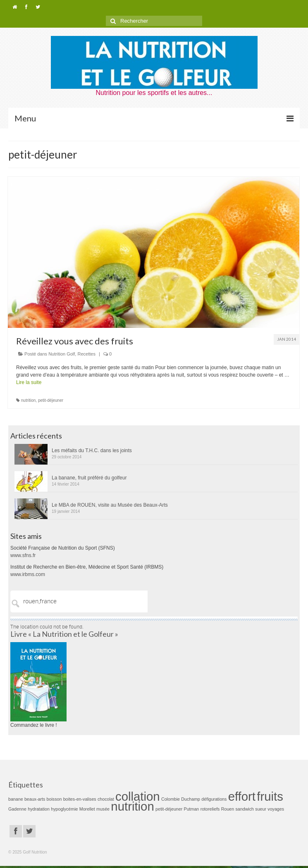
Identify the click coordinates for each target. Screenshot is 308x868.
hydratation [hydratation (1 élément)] (39, 809)
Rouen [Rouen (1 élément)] (228, 809)
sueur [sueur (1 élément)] (261, 809)
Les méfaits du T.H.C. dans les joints (92, 451)
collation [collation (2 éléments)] (138, 796)
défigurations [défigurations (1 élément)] (214, 799)
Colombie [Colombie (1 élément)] (171, 799)
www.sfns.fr (23, 555)
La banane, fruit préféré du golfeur (89, 478)
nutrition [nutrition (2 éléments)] (132, 806)
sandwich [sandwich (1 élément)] (245, 809)
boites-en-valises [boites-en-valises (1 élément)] (80, 799)
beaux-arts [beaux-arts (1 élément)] (35, 799)
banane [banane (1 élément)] (16, 799)
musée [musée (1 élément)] (103, 809)
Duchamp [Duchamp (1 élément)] (191, 799)
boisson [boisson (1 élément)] (54, 799)
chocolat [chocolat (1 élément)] (106, 799)
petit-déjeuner (51, 400)
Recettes (86, 354)
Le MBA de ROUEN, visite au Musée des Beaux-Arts (110, 505)
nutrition (29, 400)
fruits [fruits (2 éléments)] (270, 796)
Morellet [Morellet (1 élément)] (87, 809)
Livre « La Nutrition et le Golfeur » (64, 634)
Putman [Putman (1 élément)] (192, 809)
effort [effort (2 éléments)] (242, 796)
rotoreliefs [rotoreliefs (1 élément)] (210, 809)
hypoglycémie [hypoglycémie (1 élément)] (64, 809)
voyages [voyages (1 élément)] (276, 809)
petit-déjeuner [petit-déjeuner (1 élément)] (169, 809)
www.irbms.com (28, 574)
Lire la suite (29, 382)
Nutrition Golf (62, 354)
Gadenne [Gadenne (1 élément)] (17, 809)
